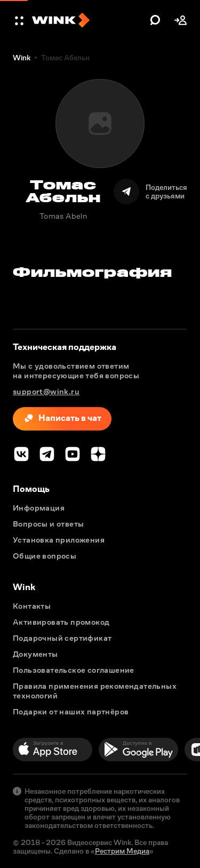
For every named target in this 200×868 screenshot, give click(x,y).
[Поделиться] (150, 192)
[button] (20, 20)
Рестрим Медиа (122, 851)
